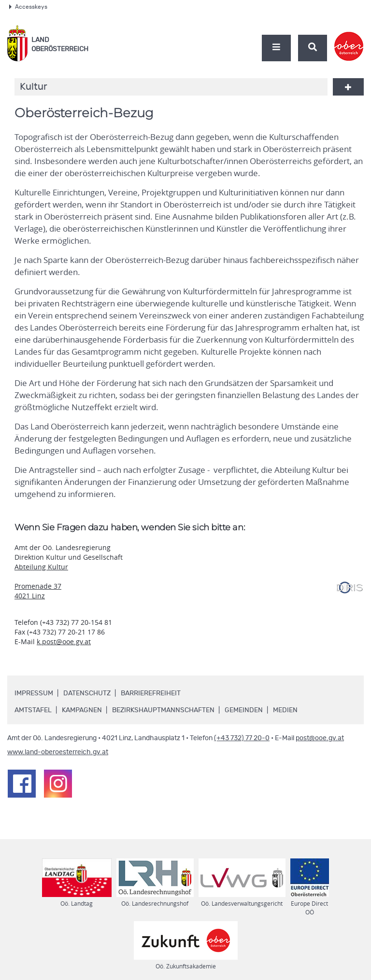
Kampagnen (82, 710)
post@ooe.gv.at (320, 738)
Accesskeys (28, 7)
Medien (285, 710)
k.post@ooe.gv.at (64, 642)
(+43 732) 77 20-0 (242, 738)
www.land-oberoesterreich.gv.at (58, 752)
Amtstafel (33, 710)
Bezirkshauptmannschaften (163, 710)
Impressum (34, 693)
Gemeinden (244, 710)
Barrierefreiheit (151, 693)
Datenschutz (87, 693)
